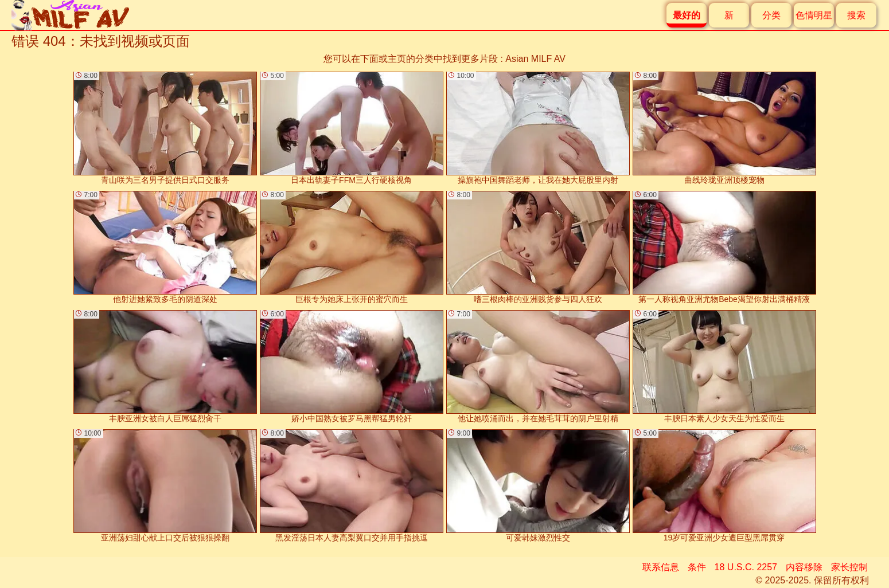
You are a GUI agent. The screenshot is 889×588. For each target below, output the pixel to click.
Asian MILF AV (535, 59)
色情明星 (814, 15)
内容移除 (804, 567)
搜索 (856, 15)
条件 (697, 567)
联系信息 (661, 567)
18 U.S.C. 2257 (746, 567)
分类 (771, 15)
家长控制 (849, 567)
